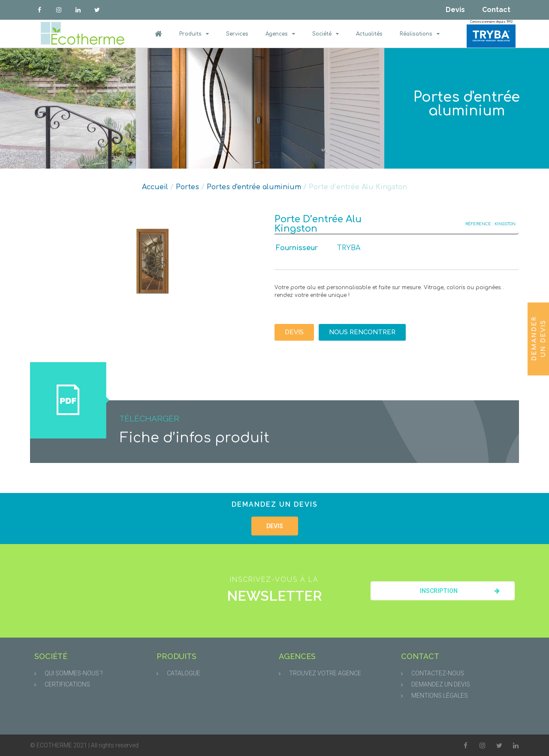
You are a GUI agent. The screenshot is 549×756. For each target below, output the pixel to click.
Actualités (369, 34)
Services (237, 34)
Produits (194, 34)
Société (326, 34)
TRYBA (349, 248)
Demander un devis (539, 338)
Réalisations (420, 34)
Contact (496, 10)
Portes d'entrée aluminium (467, 104)
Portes (187, 187)
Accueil (155, 187)
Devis (455, 10)
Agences (280, 34)
